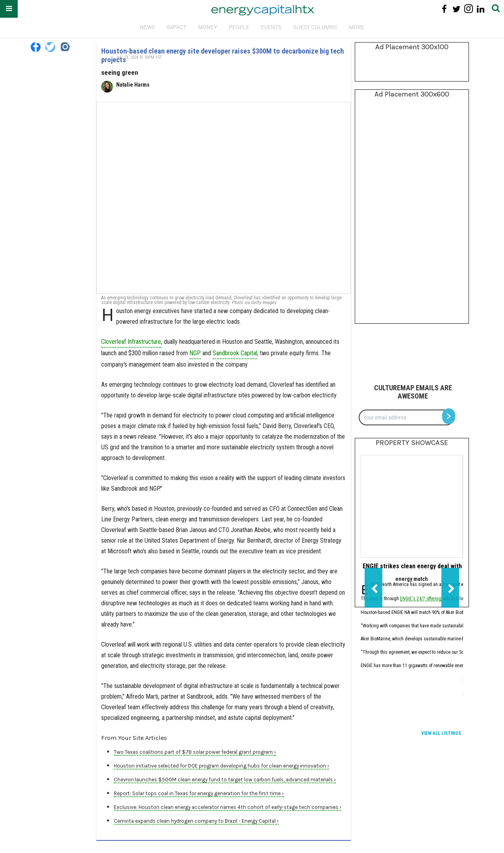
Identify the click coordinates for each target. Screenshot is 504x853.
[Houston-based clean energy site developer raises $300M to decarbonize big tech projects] (224, 198)
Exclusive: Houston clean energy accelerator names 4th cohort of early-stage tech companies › (228, 807)
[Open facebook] (444, 9)
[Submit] (496, 9)
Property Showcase (412, 443)
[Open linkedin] (481, 9)
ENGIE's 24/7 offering (421, 599)
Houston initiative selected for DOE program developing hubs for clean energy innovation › (221, 766)
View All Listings (441, 733)
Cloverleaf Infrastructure (131, 342)
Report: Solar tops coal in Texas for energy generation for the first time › (199, 793)
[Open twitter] (457, 9)
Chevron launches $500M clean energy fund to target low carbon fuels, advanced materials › (225, 780)
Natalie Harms (133, 85)
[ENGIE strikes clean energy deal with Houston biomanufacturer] (412, 506)
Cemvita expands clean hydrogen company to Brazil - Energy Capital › (196, 821)
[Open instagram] (468, 9)
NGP (195, 353)
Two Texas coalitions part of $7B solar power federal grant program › (195, 752)
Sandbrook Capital (235, 353)
